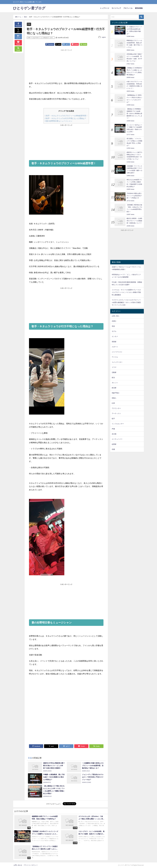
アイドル (115, 357)
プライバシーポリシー (31, 865)
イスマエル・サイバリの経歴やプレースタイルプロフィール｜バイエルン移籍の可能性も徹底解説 (126, 292)
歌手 (113, 419)
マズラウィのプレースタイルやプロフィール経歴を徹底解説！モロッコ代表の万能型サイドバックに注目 (126, 302)
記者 (113, 403)
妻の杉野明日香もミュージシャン (58, 121)
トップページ (105, 8)
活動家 (114, 372)
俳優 (113, 449)
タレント (115, 383)
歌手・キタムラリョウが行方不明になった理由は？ (65, 118)
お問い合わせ (18, 865)
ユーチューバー (117, 439)
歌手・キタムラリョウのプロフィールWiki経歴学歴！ (66, 116)
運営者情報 (139, 8)
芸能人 (114, 398)
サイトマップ (116, 8)
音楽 (29, 24)
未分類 (114, 434)
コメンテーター (117, 362)
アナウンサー (116, 408)
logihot (104, 37)
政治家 (114, 388)
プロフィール (128, 8)
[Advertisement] (48, 66)
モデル (114, 331)
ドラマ (114, 367)
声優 (113, 429)
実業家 (114, 342)
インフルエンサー (118, 424)
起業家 (114, 444)
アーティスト (116, 413)
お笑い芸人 (116, 316)
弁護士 (114, 321)
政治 (113, 377)
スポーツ (115, 347)
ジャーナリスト (117, 352)
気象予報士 (116, 393)
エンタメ (115, 336)
